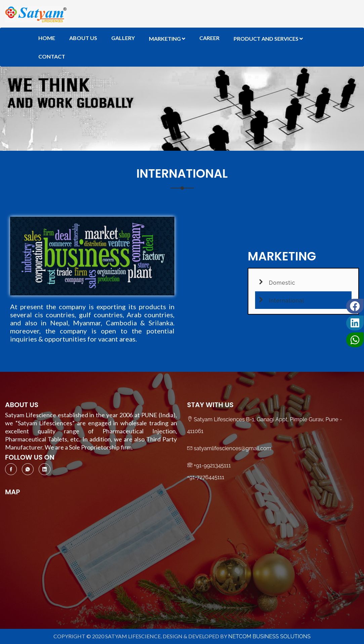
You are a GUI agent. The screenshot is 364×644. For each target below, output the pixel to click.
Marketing (167, 39)
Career (209, 38)
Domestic (275, 282)
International (280, 300)
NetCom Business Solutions (269, 636)
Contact (52, 56)
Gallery (123, 38)
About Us (83, 38)
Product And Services (268, 39)
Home (47, 38)
